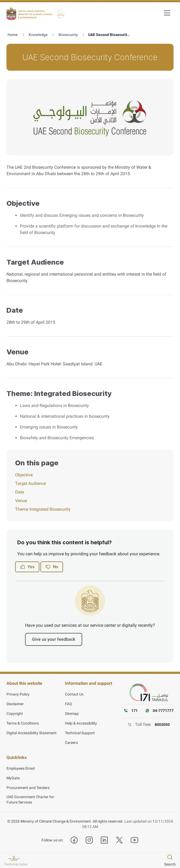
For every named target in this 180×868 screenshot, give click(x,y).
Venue (21, 501)
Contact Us (74, 694)
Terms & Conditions (23, 723)
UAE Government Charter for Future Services (30, 799)
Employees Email (20, 768)
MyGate (13, 778)
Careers (71, 743)
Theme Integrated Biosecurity (43, 509)
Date (20, 492)
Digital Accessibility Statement (32, 733)
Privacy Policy (18, 694)
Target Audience (30, 483)
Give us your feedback (54, 639)
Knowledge (38, 35)
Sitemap (72, 714)
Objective (24, 475)
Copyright (15, 714)
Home (13, 35)
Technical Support (80, 733)
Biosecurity (68, 35)
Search (170, 864)
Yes (27, 567)
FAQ (68, 704)
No (52, 567)
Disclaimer (15, 704)
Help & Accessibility (81, 723)
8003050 (162, 725)
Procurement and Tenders (28, 788)
